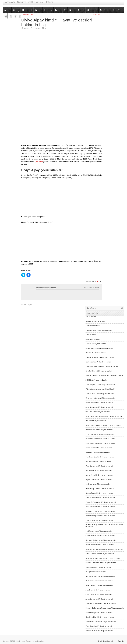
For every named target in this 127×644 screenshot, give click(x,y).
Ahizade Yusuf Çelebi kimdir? (96, 344)
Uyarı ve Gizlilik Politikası (30, 2)
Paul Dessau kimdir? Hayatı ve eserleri (99, 531)
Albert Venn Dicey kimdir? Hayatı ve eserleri (101, 443)
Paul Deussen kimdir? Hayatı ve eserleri (99, 520)
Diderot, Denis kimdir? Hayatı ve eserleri (99, 430)
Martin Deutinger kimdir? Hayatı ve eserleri (100, 516)
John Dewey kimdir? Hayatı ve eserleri (99, 471)
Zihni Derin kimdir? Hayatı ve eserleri (98, 590)
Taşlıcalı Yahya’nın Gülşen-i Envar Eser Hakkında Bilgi (104, 376)
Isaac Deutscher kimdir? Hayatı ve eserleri (100, 507)
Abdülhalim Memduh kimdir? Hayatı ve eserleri (102, 366)
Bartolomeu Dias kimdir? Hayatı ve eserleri (100, 457)
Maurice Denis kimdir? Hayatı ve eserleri (99, 631)
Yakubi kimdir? (91, 317)
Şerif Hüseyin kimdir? (93, 326)
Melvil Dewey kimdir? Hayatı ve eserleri (99, 466)
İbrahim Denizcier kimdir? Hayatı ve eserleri (101, 622)
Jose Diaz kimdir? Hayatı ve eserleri (98, 452)
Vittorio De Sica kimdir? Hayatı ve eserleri (100, 554)
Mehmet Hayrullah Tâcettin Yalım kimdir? (100, 357)
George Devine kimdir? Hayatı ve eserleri (100, 493)
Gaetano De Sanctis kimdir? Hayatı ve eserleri (101, 563)
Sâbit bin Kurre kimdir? (93, 339)
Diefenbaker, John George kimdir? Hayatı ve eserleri (104, 416)
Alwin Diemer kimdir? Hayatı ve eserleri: (99, 407)
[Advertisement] (92, 71)
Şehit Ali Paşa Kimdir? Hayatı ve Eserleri (100, 394)
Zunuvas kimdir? (91, 335)
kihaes (53, 288)
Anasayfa (10, 2)
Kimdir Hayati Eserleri (105, 641)
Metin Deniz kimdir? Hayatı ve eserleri (99, 626)
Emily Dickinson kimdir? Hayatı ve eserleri (100, 434)
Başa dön (121, 641)
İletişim (49, 2)
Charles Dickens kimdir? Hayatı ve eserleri (100, 439)
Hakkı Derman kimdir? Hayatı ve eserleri (99, 585)
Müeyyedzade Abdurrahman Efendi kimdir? (100, 389)
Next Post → (97, 14)
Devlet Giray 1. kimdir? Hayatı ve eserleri (100, 489)
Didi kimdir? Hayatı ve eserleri (96, 421)
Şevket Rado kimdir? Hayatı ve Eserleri (99, 348)
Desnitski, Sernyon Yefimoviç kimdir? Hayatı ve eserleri (105, 549)
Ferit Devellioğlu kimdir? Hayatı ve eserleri (100, 498)
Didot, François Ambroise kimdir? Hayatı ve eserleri (103, 425)
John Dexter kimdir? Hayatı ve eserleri (99, 461)
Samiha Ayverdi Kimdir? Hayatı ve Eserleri (100, 385)
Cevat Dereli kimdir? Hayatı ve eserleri (99, 594)
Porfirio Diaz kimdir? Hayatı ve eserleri (99, 448)
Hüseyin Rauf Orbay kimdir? (95, 321)
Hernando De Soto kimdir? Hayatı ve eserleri (101, 540)
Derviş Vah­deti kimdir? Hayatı (96, 572)
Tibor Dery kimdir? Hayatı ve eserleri (98, 567)
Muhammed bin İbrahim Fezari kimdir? (99, 330)
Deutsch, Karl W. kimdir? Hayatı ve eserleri (100, 511)
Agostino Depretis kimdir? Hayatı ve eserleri (101, 604)
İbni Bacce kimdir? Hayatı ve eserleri (98, 362)
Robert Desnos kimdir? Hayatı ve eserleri (100, 545)
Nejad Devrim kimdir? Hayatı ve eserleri (99, 480)
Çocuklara (39, 162)
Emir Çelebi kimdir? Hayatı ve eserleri (99, 371)
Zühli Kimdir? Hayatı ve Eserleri (96, 380)
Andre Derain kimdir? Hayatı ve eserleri (99, 599)
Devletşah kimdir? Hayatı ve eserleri (98, 484)
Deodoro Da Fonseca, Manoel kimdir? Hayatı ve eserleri (105, 608)
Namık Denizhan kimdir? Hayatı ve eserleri (100, 617)
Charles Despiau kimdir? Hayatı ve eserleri (100, 536)
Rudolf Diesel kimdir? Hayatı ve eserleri (99, 403)
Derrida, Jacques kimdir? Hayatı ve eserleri (100, 576)
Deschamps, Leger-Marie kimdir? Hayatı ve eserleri (103, 558)
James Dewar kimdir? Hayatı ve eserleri (99, 475)
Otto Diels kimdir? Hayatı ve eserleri (98, 412)
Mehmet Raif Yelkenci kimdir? (96, 353)
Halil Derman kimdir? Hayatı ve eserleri (99, 581)
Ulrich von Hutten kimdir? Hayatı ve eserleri (100, 398)
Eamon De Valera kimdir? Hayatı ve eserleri (101, 502)
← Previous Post (27, 14)
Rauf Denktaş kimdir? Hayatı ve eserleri (99, 613)
